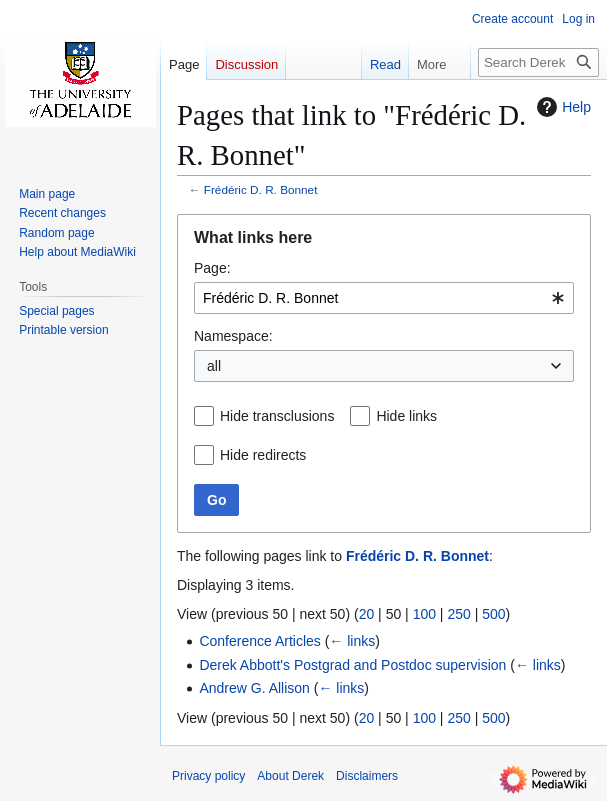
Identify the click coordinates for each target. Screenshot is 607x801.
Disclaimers (367, 776)
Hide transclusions (277, 416)
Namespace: (233, 336)
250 (458, 614)
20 (367, 614)
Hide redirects (263, 455)
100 (424, 614)
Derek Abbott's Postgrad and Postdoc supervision (352, 665)
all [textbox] (214, 366)
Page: (212, 268)
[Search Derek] (538, 62)
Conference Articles (259, 641)
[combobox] (384, 298)
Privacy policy (208, 776)
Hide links (406, 416)
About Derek (290, 776)
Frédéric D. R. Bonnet (261, 189)
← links (352, 641)
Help (561, 107)
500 (493, 614)
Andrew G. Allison (254, 688)
